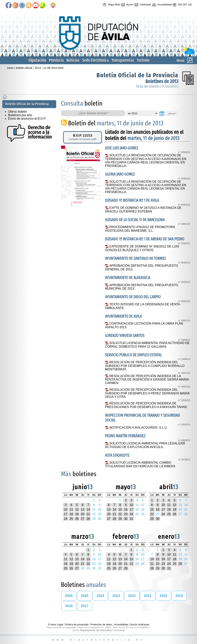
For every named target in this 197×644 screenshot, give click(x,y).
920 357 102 (182, 5)
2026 (69, 596)
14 (88, 509)
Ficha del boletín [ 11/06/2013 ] (157, 86)
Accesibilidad (161, 5)
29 (120, 519)
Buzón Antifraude (140, 624)
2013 (38, 68)
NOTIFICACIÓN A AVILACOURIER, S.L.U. (138, 428)
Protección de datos (101, 624)
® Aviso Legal (56, 624)
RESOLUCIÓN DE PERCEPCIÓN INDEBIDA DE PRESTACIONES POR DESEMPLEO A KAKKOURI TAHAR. (146, 405)
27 (83, 519)
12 (77, 509)
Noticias (73, 60)
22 (120, 514)
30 (126, 519)
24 (66, 519)
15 (120, 509)
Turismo (143, 60)
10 (66, 509)
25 (71, 519)
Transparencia (123, 60)
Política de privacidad (77, 624)
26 (77, 519)
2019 (179, 596)
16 (126, 509)
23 (126, 514)
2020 (163, 596)
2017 (85, 606)
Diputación (37, 60)
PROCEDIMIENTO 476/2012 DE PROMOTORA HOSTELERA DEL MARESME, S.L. (140, 229)
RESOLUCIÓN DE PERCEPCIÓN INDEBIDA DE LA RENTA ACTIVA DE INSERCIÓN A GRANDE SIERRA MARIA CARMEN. (147, 380)
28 (88, 519)
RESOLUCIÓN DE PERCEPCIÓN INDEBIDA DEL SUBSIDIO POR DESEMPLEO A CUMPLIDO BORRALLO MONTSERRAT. (145, 366)
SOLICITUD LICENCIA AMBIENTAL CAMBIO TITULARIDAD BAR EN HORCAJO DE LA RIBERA (140, 464)
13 (83, 509)
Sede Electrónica (95, 60)
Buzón (127, 5)
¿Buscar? (172, 113)
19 (77, 514)
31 (131, 519)
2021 (148, 596)
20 (83, 514)
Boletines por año (20, 115)
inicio (10, 68)
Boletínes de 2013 (162, 81)
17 (66, 514)
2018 (69, 606)
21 (88, 514)
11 (71, 509)
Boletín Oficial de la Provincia (137, 75)
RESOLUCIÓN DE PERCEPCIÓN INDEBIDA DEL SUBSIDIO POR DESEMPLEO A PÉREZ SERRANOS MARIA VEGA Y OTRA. (147, 393)
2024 (100, 596)
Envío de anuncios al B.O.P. (27, 119)
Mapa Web (111, 5)
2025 (85, 596)
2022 (132, 596)
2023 (116, 596)
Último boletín (18, 112)
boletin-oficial (24, 68)
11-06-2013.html (53, 68)
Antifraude (142, 5)
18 (71, 514)
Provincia (56, 60)
